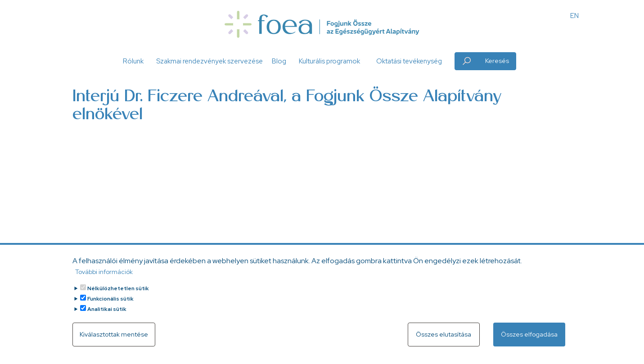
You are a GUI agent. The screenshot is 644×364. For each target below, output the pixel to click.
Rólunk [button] (133, 61)
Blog (279, 61)
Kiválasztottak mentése (114, 334)
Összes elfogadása (529, 334)
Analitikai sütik (107, 309)
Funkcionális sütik (110, 299)
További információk (104, 272)
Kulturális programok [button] (329, 61)
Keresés (497, 61)
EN (574, 16)
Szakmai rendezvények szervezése (209, 61)
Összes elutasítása (444, 334)
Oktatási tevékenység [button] (409, 61)
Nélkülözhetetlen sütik (118, 288)
